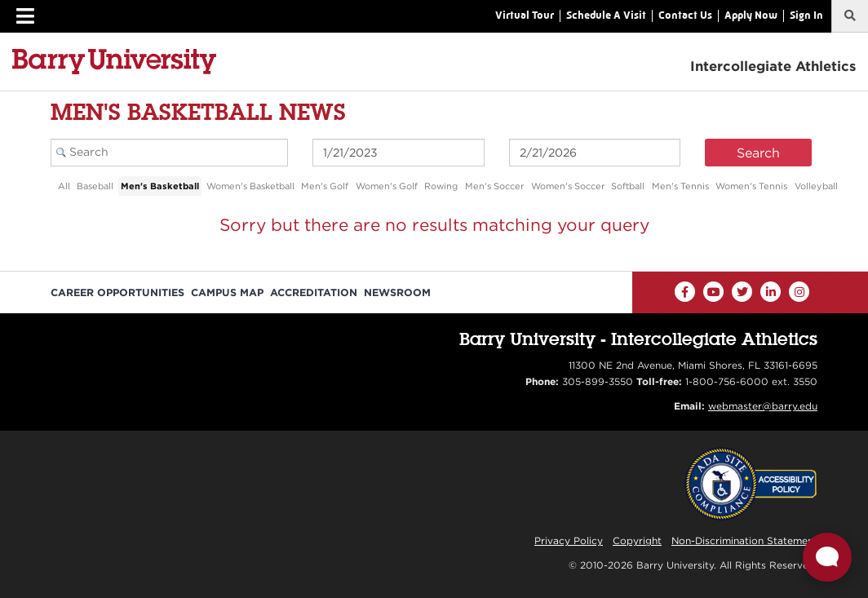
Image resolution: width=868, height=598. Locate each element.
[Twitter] (742, 292)
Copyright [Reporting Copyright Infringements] (637, 540)
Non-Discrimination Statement (744, 540)
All (64, 186)
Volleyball (816, 186)
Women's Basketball (250, 186)
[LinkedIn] (771, 292)
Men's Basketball (160, 186)
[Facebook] (685, 292)
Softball (628, 186)
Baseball (95, 186)
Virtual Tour (525, 15)
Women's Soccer (568, 186)
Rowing (441, 186)
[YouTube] (713, 292)
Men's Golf (325, 186)
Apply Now (751, 15)
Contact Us (685, 15)
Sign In (806, 15)
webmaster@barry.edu (763, 406)
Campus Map (227, 292)
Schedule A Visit (606, 15)
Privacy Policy (569, 540)
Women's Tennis (751, 186)
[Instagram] (799, 292)
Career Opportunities (117, 292)
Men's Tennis (680, 186)
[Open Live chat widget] (827, 557)
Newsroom (397, 292)
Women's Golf (387, 186)
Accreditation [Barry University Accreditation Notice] (314, 292)
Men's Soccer (494, 186)
